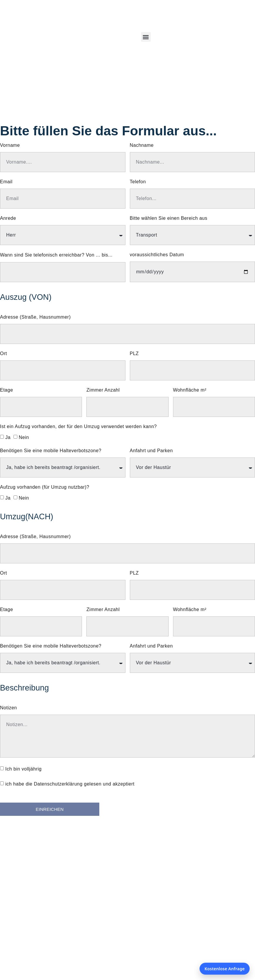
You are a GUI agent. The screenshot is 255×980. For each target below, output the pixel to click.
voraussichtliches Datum (157, 255)
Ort (4, 354)
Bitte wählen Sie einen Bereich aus (169, 218)
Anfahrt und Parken (151, 451)
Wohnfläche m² (190, 390)
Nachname (142, 145)
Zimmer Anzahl (103, 390)
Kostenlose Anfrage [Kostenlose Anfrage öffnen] (225, 969)
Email (6, 182)
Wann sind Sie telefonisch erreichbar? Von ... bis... (56, 255)
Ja (8, 437)
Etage (6, 390)
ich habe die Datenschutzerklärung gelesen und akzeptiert (70, 784)
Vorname (10, 145)
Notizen (9, 708)
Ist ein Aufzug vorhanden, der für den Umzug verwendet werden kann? (78, 427)
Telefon (138, 182)
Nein (24, 437)
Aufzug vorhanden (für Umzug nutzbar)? (45, 487)
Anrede (8, 218)
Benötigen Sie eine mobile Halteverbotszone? (51, 451)
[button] (146, 37)
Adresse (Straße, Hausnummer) (35, 317)
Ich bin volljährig (24, 769)
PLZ (134, 354)
